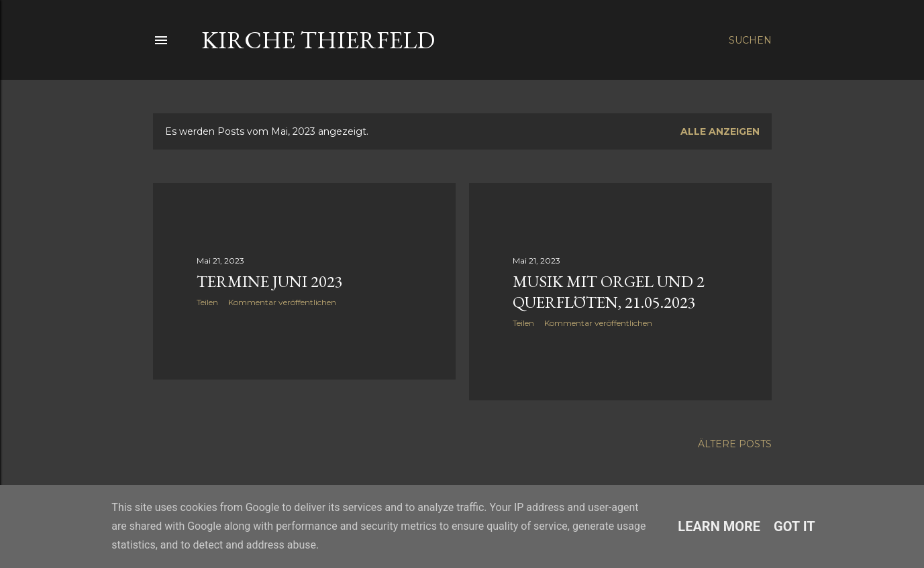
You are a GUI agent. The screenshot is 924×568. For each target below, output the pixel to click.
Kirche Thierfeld (318, 40)
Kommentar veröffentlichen (282, 302)
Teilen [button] (207, 302)
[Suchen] (750, 40)
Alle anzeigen (720, 131)
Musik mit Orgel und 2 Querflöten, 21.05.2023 (609, 292)
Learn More (719, 526)
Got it (794, 526)
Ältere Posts (735, 444)
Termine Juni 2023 (270, 281)
